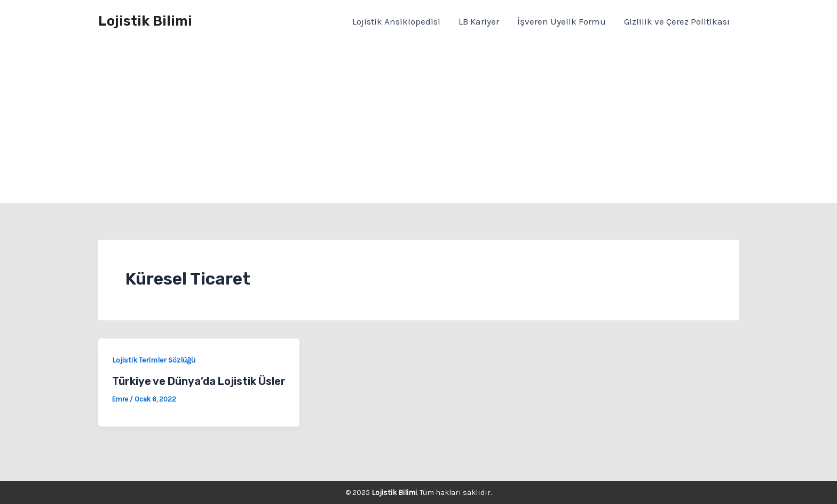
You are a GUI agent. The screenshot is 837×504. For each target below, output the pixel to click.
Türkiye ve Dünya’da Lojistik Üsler (199, 381)
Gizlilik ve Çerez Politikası (677, 21)
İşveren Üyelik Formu (562, 21)
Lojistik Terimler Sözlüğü (154, 360)
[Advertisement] (418, 123)
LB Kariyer (479, 21)
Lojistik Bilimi (145, 21)
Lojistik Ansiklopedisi (396, 21)
